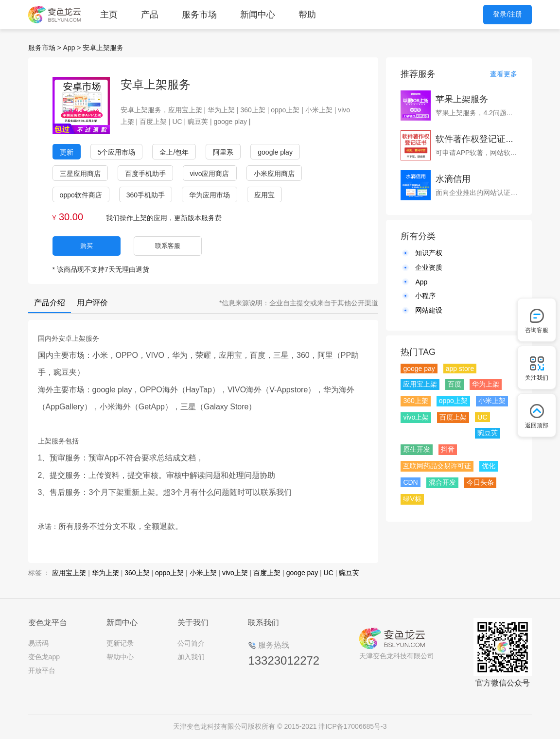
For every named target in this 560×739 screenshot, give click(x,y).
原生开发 (417, 449)
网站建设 (429, 310)
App (69, 48)
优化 (489, 466)
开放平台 (42, 670)
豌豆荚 (349, 573)
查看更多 (504, 74)
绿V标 (412, 499)
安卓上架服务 (103, 48)
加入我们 (191, 657)
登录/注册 (507, 14)
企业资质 (429, 267)
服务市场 (199, 15)
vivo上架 (235, 573)
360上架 (137, 573)
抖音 (448, 449)
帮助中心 (120, 657)
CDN (410, 482)
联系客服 (168, 246)
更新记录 (120, 643)
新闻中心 (258, 15)
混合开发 (442, 482)
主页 (109, 15)
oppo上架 (169, 573)
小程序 (425, 296)
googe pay (302, 573)
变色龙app (44, 657)
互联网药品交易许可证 (437, 466)
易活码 (38, 643)
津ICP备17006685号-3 (352, 726)
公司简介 (191, 643)
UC (329, 573)
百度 (455, 384)
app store (460, 369)
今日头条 (480, 482)
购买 (87, 246)
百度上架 (267, 573)
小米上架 (203, 573)
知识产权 (429, 253)
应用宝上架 (69, 573)
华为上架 (105, 573)
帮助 (307, 15)
